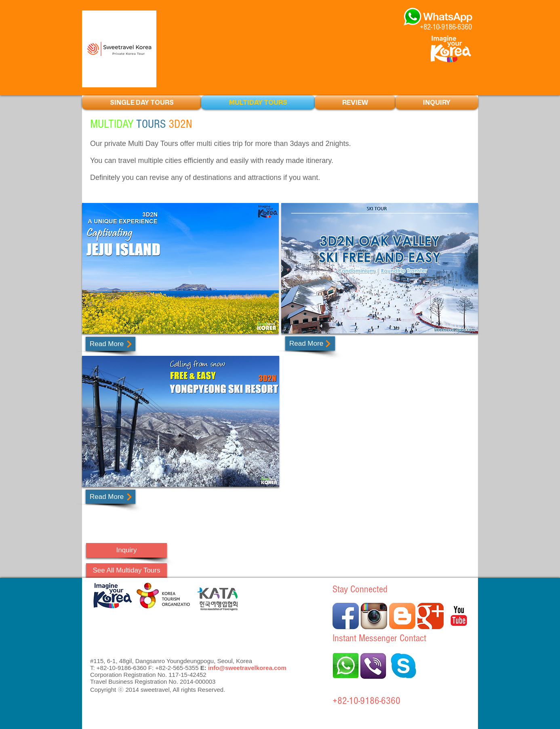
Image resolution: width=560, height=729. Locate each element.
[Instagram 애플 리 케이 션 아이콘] (374, 616)
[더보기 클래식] (431, 616)
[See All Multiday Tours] (126, 571)
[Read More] (111, 344)
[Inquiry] (126, 550)
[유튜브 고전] (459, 616)
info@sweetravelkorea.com (247, 668)
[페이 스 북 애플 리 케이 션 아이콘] (346, 616)
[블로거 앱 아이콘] (402, 616)
